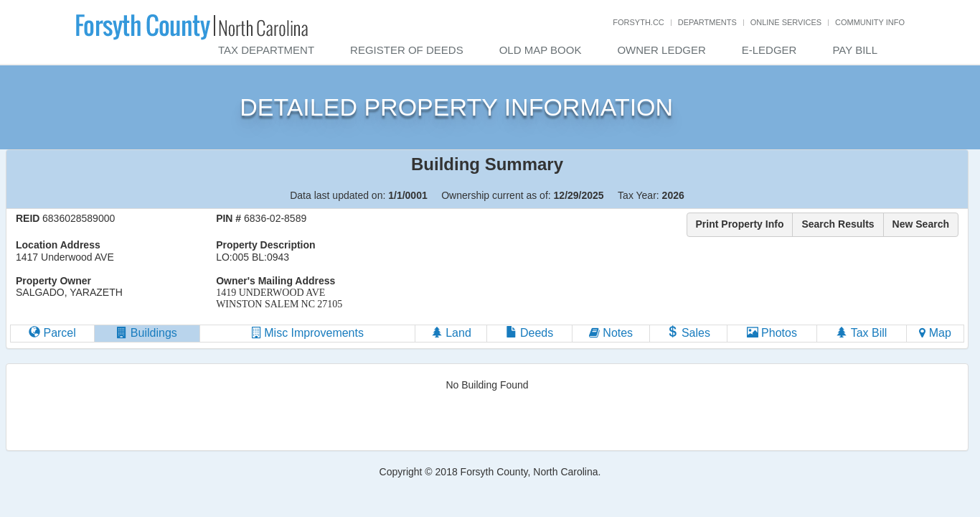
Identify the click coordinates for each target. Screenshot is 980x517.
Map (935, 333)
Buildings (147, 333)
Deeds (530, 333)
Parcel (52, 333)
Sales (688, 333)
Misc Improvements (308, 333)
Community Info (870, 22)
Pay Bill (855, 50)
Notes (611, 333)
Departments (707, 22)
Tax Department (266, 50)
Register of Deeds (407, 50)
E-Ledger (769, 50)
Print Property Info (740, 224)
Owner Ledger (661, 50)
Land (451, 333)
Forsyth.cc (639, 22)
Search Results (838, 224)
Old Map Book (541, 50)
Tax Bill (861, 333)
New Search (921, 224)
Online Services (786, 22)
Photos (772, 333)
